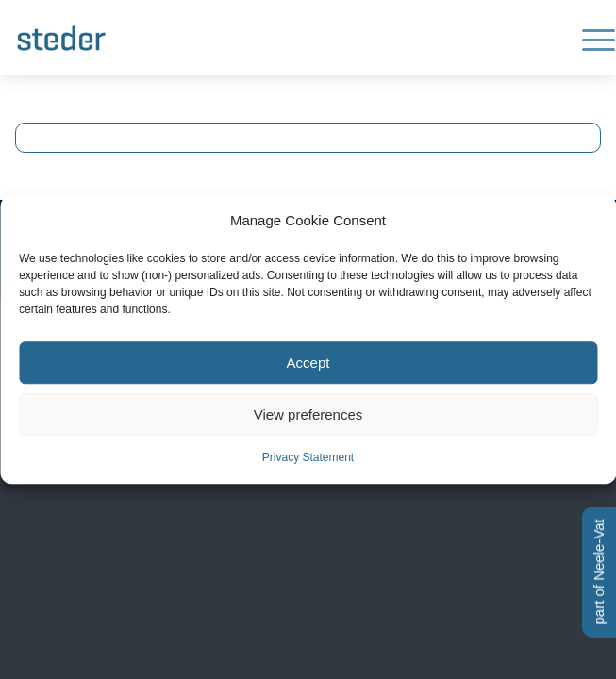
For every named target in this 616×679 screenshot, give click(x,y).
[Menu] (589, 38)
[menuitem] (589, 38)
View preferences (308, 414)
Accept (308, 363)
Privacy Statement (308, 458)
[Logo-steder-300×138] (250, 38)
